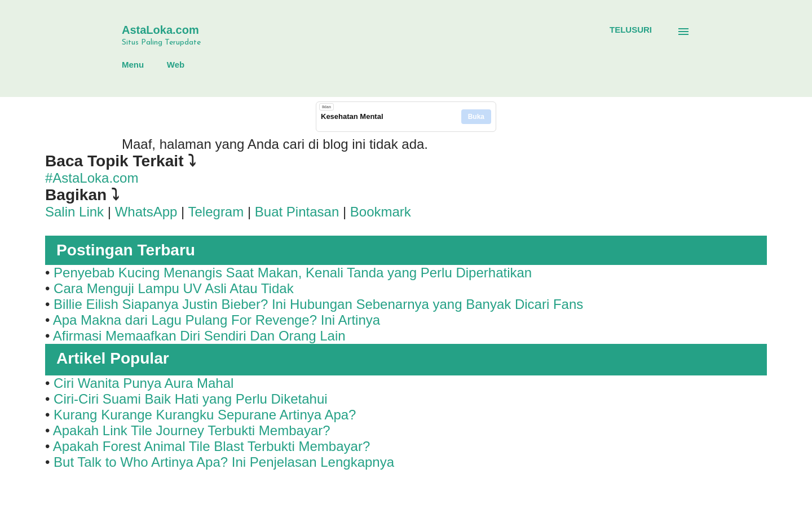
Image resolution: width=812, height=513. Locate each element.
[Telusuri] (631, 30)
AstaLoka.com (160, 30)
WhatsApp (146, 212)
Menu (133, 65)
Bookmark (381, 212)
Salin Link (74, 212)
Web (176, 65)
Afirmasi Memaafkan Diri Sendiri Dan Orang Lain (199, 336)
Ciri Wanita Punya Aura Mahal (144, 383)
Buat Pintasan (299, 212)
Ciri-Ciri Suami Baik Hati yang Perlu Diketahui (191, 399)
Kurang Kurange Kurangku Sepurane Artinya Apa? (205, 415)
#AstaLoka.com (92, 178)
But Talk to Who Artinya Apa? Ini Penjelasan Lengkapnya (224, 462)
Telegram (216, 212)
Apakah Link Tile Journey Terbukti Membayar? (192, 430)
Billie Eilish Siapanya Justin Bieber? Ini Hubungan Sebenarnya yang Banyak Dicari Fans (318, 304)
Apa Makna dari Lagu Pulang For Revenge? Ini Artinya (217, 320)
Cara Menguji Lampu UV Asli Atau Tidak (174, 288)
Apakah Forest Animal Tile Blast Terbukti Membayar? (211, 446)
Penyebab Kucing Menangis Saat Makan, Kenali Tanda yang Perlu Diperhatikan (293, 273)
